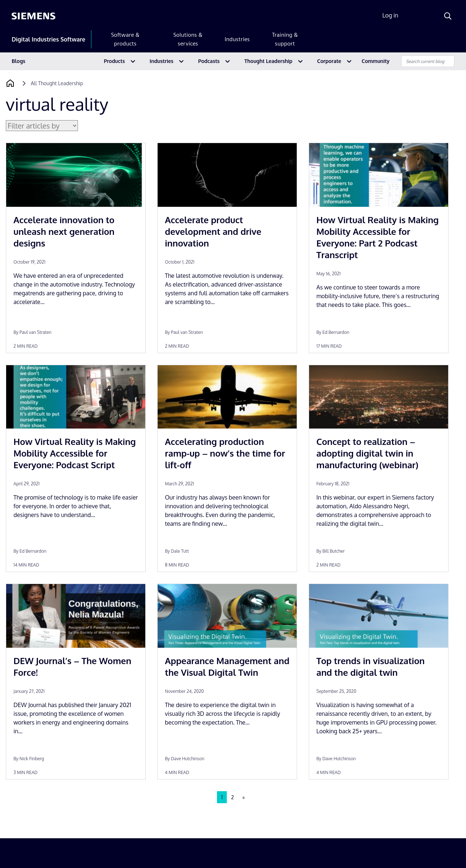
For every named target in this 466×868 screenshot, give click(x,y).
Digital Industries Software (48, 39)
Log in (390, 15)
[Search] (448, 16)
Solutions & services (188, 39)
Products (114, 61)
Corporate (329, 61)
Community (376, 61)
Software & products (125, 39)
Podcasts (209, 61)
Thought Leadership (268, 61)
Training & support (285, 39)
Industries (237, 39)
